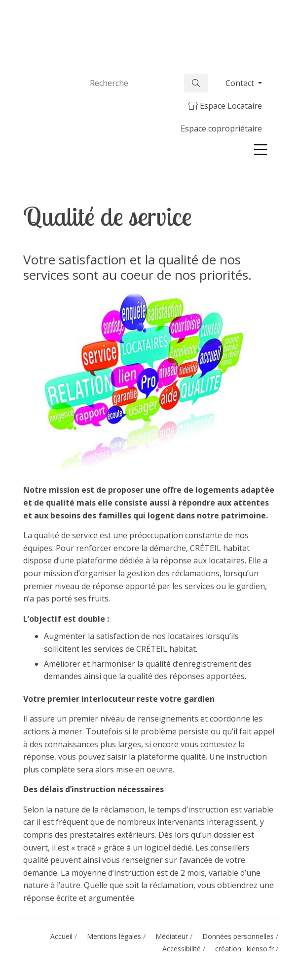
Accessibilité (182, 949)
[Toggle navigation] (261, 150)
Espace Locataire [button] (225, 106)
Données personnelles (238, 936)
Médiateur (172, 936)
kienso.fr (260, 949)
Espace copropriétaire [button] (221, 128)
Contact (241, 83)
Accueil (61, 936)
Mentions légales (114, 936)
